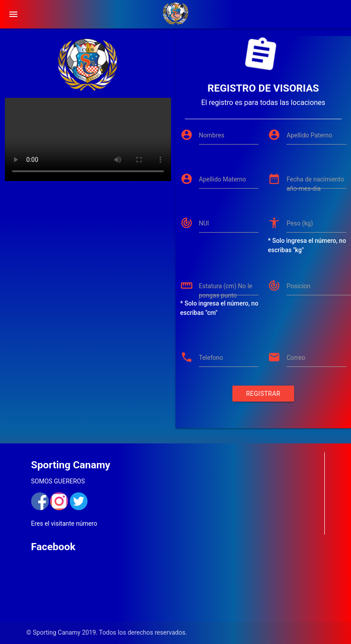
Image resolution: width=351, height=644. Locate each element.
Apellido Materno (223, 179)
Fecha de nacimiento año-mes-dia (315, 184)
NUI (204, 223)
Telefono (211, 358)
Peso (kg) (300, 223)
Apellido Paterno (309, 135)
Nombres (212, 135)
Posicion (299, 286)
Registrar (263, 394)
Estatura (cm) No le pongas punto (226, 291)
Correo (296, 358)
